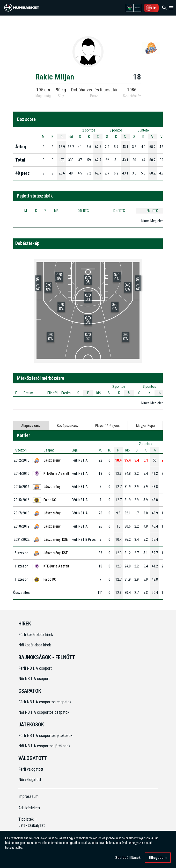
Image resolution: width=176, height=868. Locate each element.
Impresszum (28, 796)
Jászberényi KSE (56, 539)
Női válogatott (30, 780)
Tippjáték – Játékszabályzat (32, 822)
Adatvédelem (29, 808)
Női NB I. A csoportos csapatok (44, 712)
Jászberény (52, 460)
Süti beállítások (128, 859)
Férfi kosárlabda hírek (36, 635)
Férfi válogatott (31, 769)
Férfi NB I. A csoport (35, 668)
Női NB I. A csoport (34, 679)
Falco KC (50, 500)
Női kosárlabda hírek (35, 645)
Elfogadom (158, 859)
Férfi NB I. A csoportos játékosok (45, 736)
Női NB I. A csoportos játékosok (44, 746)
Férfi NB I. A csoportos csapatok (45, 702)
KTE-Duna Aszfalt (56, 473)
